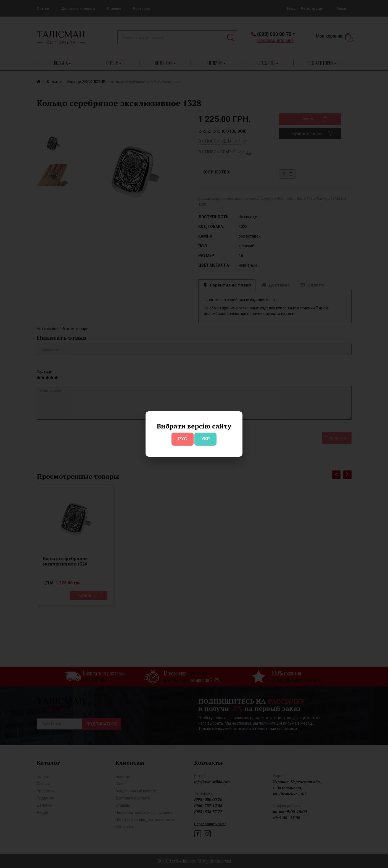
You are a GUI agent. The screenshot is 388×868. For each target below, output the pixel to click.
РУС (183, 439)
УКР (206, 439)
